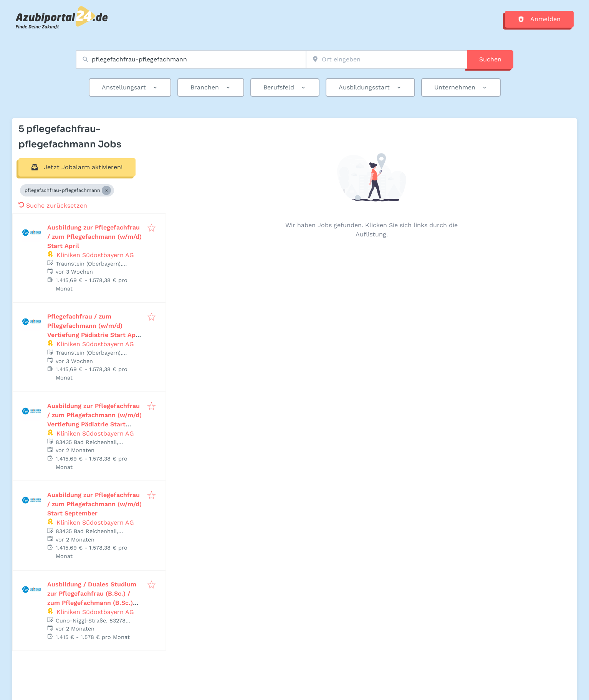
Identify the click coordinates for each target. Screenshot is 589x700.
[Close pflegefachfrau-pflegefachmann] (106, 190)
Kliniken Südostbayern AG (95, 255)
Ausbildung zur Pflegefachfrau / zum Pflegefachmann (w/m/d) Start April (94, 237)
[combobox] (191, 60)
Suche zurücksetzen (53, 206)
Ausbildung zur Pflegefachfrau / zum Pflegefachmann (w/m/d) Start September (94, 504)
